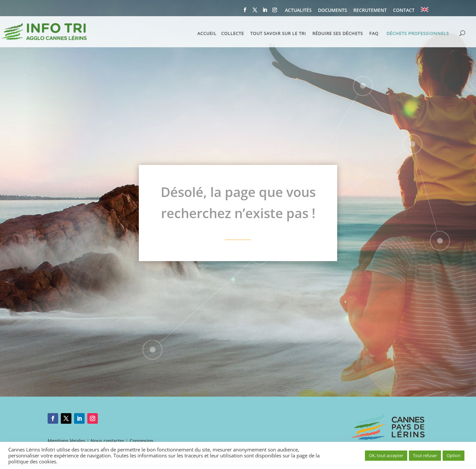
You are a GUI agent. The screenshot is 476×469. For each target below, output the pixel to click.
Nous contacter (107, 441)
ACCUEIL (207, 34)
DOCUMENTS (333, 11)
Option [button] (454, 455)
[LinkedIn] (265, 12)
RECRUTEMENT (370, 11)
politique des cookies (32, 461)
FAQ (374, 34)
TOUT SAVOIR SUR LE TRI (278, 34)
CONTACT (404, 11)
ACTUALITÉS (298, 11)
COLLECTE (233, 34)
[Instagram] (275, 12)
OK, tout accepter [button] (386, 455)
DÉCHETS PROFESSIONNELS (418, 33)
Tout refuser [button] (425, 455)
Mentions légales (66, 441)
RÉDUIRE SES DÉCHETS (338, 34)
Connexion (141, 441)
